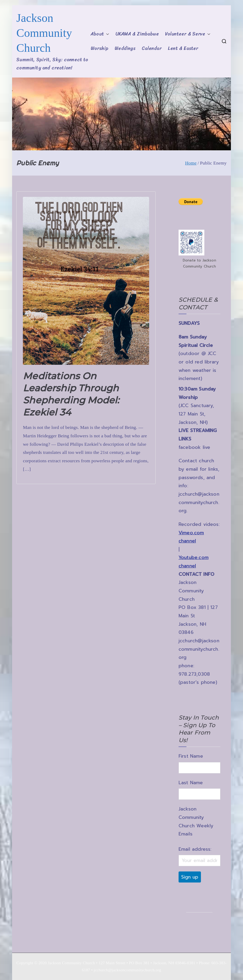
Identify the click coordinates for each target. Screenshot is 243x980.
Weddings (125, 48)
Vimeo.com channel (191, 537)
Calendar (152, 48)
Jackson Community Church (44, 33)
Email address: (195, 849)
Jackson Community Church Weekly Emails (196, 821)
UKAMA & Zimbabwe (137, 34)
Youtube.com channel (194, 562)
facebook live (194, 447)
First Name (191, 756)
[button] (107, 34)
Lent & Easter (183, 48)
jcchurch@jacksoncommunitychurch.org (199, 502)
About (100, 34)
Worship (100, 48)
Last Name (191, 783)
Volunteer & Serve (188, 34)
